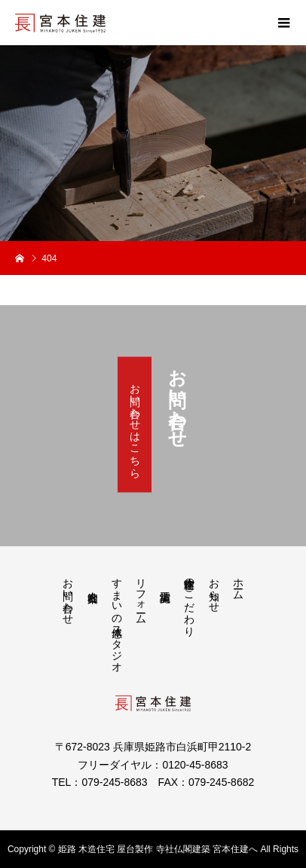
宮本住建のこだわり (190, 601)
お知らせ (214, 589)
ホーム (238, 583)
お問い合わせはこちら (135, 425)
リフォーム (141, 595)
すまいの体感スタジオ (116, 619)
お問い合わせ (68, 595)
